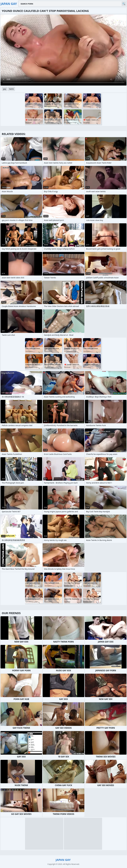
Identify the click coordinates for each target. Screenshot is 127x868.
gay (5, 89)
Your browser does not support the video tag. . (63, 50)
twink (11, 89)
